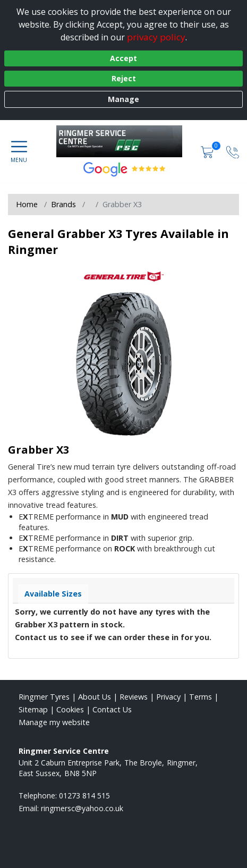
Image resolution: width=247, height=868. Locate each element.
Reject (124, 78)
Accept (123, 58)
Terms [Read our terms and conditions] (201, 697)
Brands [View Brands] (63, 204)
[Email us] (82, 808)
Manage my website (54, 722)
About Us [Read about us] (95, 697)
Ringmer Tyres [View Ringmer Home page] (44, 697)
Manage (123, 99)
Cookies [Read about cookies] (70, 709)
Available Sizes (53, 594)
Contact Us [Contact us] (112, 709)
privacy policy (156, 37)
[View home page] (125, 141)
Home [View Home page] (27, 204)
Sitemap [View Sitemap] (33, 709)
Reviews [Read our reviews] (134, 697)
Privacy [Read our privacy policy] (168, 697)
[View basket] (208, 151)
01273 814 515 (84, 795)
